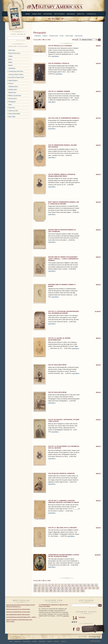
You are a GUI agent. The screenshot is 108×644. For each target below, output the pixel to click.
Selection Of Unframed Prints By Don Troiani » (18, 612)
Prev (36, 585)
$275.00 (98, 118)
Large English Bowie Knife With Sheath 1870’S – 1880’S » (21, 617)
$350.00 (98, 91)
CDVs (62, 36)
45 (74, 591)
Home (28, 14)
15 (88, 585)
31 (86, 588)
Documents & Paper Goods (16, 77)
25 (62, 588)
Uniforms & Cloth (13, 111)
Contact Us (91, 14)
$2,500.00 (98, 555)
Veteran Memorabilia (14, 114)
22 (51, 588)
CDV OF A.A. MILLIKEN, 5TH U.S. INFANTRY (63, 528)
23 (55, 588)
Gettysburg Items (13, 87)
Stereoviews (79, 36)
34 (98, 588)
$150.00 (98, 63)
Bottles (10, 62)
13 (81, 585)
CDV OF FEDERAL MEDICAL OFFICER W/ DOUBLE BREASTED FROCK (62, 175)
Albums (45, 36)
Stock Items (12, 108)
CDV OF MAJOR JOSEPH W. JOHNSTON (61, 473)
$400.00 (98, 230)
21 (47, 588)
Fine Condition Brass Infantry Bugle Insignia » (18, 614)
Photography (12, 102)
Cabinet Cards (54, 36)
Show (74, 40)
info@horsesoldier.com (94, 636)
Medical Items (12, 93)
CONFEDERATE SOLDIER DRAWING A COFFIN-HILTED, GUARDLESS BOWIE (64, 556)
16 (92, 585)
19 (39, 588)
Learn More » (55, 56)
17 (96, 585)
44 (70, 591)
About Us (81, 14)
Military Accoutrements (15, 96)
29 (78, 588)
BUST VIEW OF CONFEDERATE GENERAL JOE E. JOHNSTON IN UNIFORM (64, 203)
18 (35, 588)
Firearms (11, 83)
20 (43, 588)
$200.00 (98, 175)
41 (58, 591)
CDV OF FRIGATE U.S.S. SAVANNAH (60, 46)
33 (94, 588)
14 (85, 585)
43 (66, 591)
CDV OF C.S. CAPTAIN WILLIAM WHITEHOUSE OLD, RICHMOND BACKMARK (63, 312)
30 (82, 588)
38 (47, 591)
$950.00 (98, 338)
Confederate (12, 68)
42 (62, 591)
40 (55, 591)
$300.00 (98, 257)
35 (35, 591)
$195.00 (98, 420)
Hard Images (70, 36)
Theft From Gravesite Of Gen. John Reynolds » (18, 609)
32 (90, 588)
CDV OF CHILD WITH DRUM (57, 365)
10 (69, 585)
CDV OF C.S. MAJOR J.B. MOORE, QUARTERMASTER (59, 339)
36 (39, 591)
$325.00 (98, 202)
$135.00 (98, 528)
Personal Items (13, 99)
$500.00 (98, 46)
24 (58, 588)
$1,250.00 (98, 312)
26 (66, 588)
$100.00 (98, 145)
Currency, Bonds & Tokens (16, 74)
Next (83, 591)
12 (77, 585)
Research (71, 14)
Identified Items (13, 90)
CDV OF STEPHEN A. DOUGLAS (59, 63)
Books (10, 59)
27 (70, 588)
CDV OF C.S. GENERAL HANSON (59, 91)
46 (78, 591)
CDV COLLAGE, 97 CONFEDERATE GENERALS (64, 118)
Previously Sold (26, 641)
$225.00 (98, 365)
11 (73, 585)
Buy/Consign (59, 14)
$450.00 (98, 474)
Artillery (10, 56)
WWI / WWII (12, 117)
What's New (37, 14)
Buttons (10, 65)
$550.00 (98, 446)
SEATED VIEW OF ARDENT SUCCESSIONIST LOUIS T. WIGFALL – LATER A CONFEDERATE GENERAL (63, 259)
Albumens (38, 36)
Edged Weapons (13, 80)
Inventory (48, 14)
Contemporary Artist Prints (16, 71)
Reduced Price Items (14, 53)
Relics (10, 105)
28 (74, 588)
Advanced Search (21, 40)
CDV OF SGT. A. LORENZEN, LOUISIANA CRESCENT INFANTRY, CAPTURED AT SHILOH (63, 501)
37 (43, 591)
